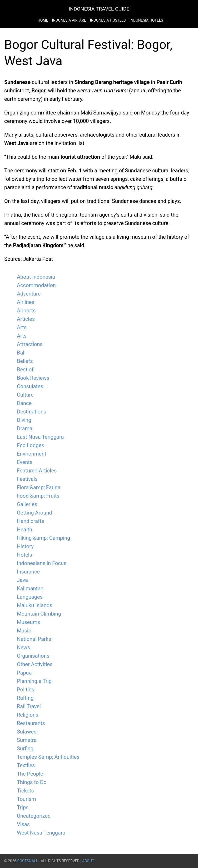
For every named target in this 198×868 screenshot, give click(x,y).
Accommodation (36, 285)
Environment (32, 454)
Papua (24, 673)
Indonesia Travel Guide (99, 9)
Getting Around (34, 513)
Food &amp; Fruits (38, 496)
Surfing (25, 749)
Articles (26, 319)
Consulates (30, 386)
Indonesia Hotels (146, 20)
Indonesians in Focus (42, 563)
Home (43, 20)
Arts (22, 327)
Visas (23, 824)
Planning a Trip (34, 681)
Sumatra (27, 740)
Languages (30, 597)
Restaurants (31, 723)
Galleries (27, 504)
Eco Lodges (31, 445)
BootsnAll (28, 861)
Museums (28, 622)
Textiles (26, 765)
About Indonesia (36, 277)
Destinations (32, 412)
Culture (25, 395)
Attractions (30, 344)
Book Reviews (33, 378)
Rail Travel (29, 706)
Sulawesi (27, 732)
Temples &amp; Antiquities (48, 757)
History (25, 546)
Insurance (28, 572)
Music (24, 631)
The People (30, 774)
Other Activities (35, 664)
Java (22, 580)
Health (24, 530)
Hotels (24, 555)
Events (25, 462)
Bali (21, 353)
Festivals (27, 479)
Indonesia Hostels (108, 20)
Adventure (29, 294)
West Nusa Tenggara (41, 833)
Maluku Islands (35, 605)
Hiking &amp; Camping (43, 538)
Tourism (26, 799)
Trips (23, 807)
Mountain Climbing (39, 614)
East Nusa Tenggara (40, 437)
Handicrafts (31, 521)
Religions (28, 715)
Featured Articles (37, 471)
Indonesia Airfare (69, 20)
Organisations (33, 656)
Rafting (25, 698)
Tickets (25, 791)
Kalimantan (30, 588)
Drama (25, 428)
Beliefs (25, 361)
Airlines (26, 302)
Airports (26, 311)
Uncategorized (34, 816)
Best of (25, 370)
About (88, 861)
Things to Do (32, 782)
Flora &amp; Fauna (39, 487)
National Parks (34, 639)
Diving (24, 420)
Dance (24, 403)
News (23, 647)
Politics (26, 690)
